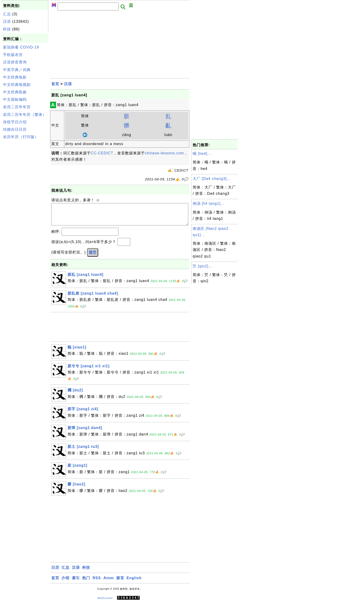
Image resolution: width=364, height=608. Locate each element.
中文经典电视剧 (17, 85)
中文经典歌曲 (15, 92)
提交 (93, 257)
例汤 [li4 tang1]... (208, 203)
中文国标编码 (15, 99)
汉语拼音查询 (15, 62)
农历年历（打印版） (21, 137)
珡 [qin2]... (202, 266)
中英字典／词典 (17, 70)
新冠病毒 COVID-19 (21, 47)
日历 (55, 572)
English (134, 583)
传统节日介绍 (15, 122)
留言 (120, 583)
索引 (76, 583)
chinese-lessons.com (164, 153)
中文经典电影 (15, 77)
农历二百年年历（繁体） (25, 115)
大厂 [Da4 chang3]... (212, 179)
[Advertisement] (25, 211)
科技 (7, 29)
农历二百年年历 (17, 107)
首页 (55, 84)
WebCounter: (106, 603)
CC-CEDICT (102, 153)
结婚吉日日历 (15, 129)
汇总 (7, 14)
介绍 (65, 583)
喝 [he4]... (202, 154)
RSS (97, 583)
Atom (109, 583)
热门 (86, 583)
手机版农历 (13, 55)
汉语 (7, 21)
